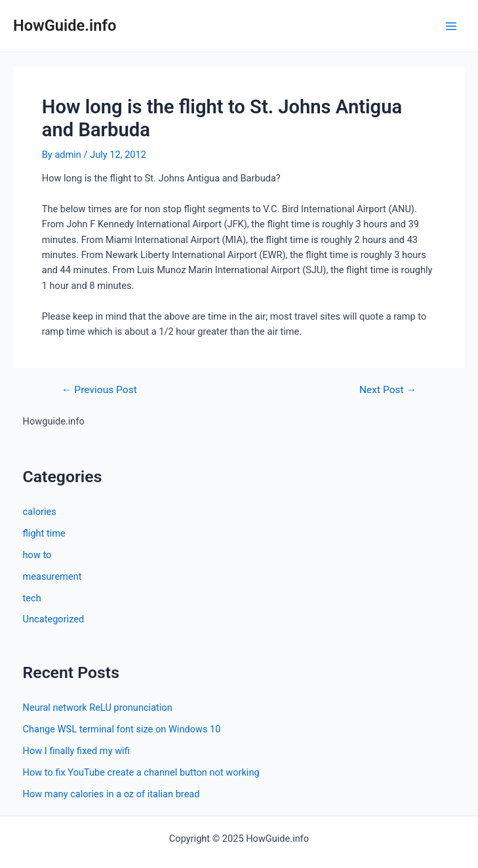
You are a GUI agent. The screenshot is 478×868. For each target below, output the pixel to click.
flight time (44, 533)
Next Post (388, 390)
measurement (52, 576)
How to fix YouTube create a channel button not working (141, 772)
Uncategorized (54, 619)
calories (40, 512)
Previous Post (99, 390)
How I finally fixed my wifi (76, 751)
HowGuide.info (65, 26)
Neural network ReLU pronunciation (98, 708)
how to (37, 555)
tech (32, 598)
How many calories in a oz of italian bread (111, 794)
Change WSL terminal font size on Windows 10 (122, 729)
